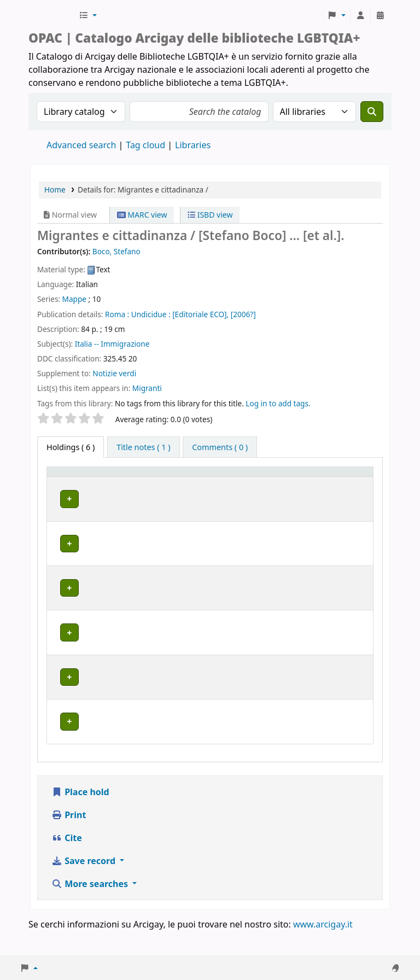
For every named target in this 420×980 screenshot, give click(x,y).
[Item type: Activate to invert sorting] (69, 482)
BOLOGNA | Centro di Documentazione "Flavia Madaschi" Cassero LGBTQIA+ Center (150, 524)
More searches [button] (91, 908)
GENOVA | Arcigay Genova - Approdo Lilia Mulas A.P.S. (147, 617)
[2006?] (243, 314)
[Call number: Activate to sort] (243, 482)
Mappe (74, 299)
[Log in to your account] (360, 15)
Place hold (80, 816)
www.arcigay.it (323, 949)
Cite (67, 862)
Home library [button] (121, 488)
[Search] (372, 112)
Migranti (147, 388)
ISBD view (210, 215)
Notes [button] (343, 488)
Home (55, 189)
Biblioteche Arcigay (52, 15)
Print (69, 839)
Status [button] (291, 488)
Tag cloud (145, 145)
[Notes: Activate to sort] (349, 482)
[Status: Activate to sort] (300, 482)
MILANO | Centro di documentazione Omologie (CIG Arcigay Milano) (146, 706)
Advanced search (81, 145)
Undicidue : (151, 314)
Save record (84, 885)
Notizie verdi (114, 373)
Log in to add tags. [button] (278, 403)
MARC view (142, 215)
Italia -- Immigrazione (112, 344)
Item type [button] (61, 482)
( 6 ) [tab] (71, 447)
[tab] (143, 447)
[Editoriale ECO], (200, 314)
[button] (88, 15)
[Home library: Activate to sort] (152, 482)
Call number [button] (234, 482)
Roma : (117, 314)
